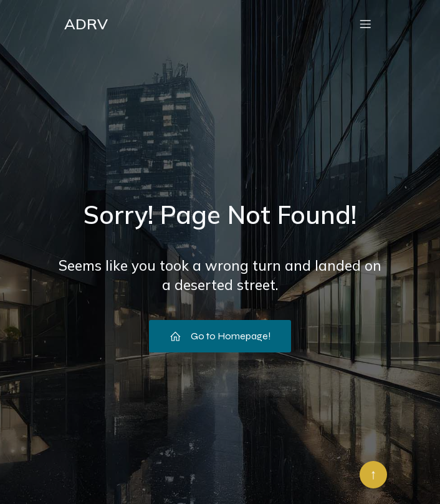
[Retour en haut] (373, 475)
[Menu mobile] (365, 24)
